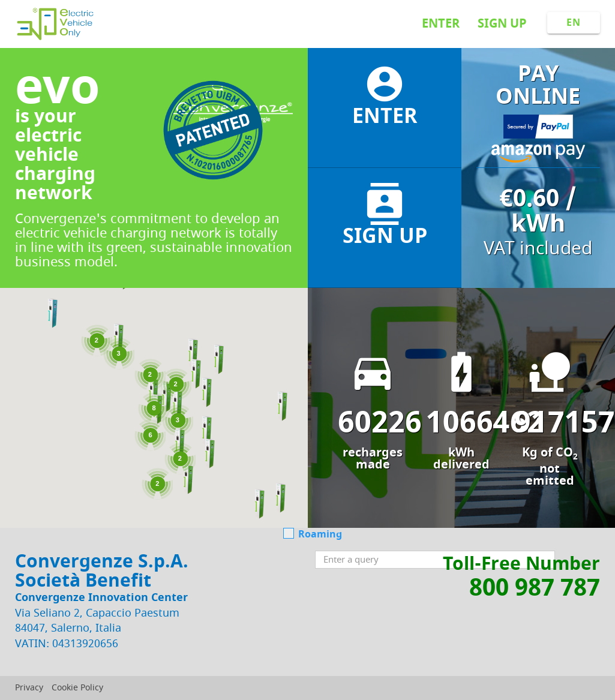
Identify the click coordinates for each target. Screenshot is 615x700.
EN (573, 23)
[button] (153, 393)
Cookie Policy (77, 688)
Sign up (502, 24)
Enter (441, 24)
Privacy (29, 688)
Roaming (313, 535)
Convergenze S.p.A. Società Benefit (102, 571)
